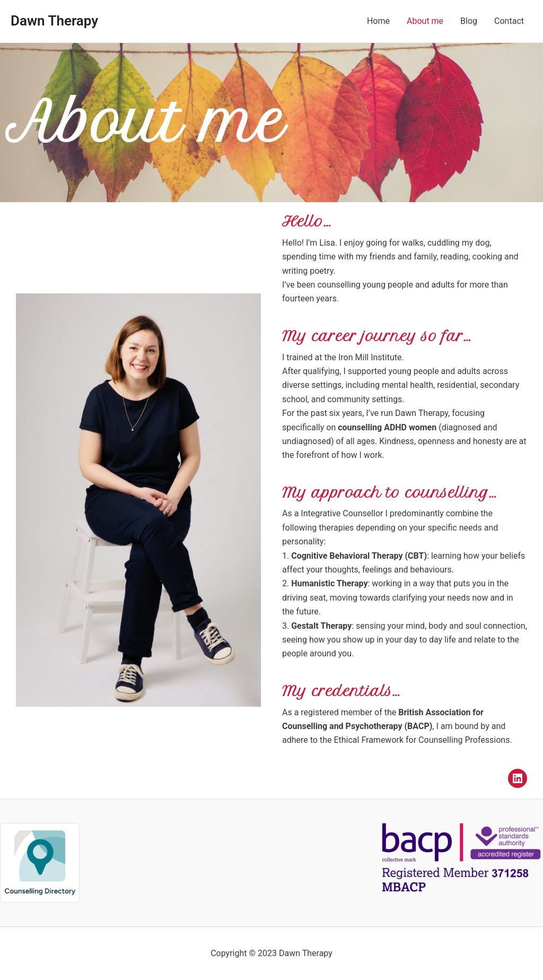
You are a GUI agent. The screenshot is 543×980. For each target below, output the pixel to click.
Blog (469, 21)
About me (425, 21)
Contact (509, 21)
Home (378, 21)
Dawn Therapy (54, 21)
